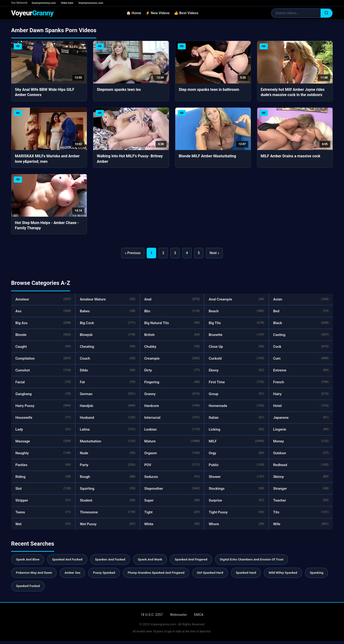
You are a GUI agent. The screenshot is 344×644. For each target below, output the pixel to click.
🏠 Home (135, 14)
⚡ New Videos (159, 14)
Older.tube (69, 3)
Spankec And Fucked (113, 561)
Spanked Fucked (56, 589)
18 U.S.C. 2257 (152, 618)
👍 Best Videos (188, 14)
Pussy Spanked (107, 575)
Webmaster (178, 618)
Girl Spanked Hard (217, 575)
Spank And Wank (155, 561)
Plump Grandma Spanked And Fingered (161, 575)
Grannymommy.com (44, 3)
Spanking (23, 589)
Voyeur (34, 13)
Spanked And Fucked (69, 561)
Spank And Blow (28, 561)
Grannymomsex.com (94, 3)
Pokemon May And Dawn (35, 575)
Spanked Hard (254, 575)
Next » (218, 254)
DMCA (199, 618)
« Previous (129, 254)
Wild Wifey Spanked (292, 575)
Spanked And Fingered (197, 561)
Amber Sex (75, 575)
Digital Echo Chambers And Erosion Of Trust (260, 561)
